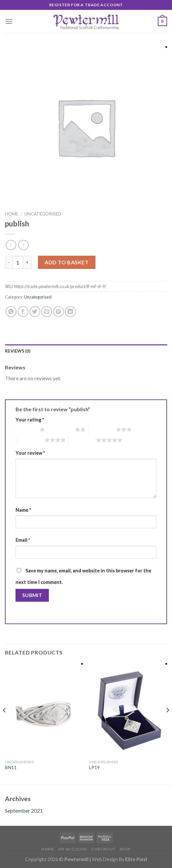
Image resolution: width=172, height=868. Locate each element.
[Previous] (5, 723)
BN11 (11, 767)
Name (23, 510)
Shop (125, 849)
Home (12, 214)
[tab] (86, 351)
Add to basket (67, 262)
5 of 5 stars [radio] (82, 440)
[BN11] (44, 710)
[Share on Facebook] (23, 312)
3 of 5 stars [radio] (102, 429)
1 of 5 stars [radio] (26, 429)
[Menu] (9, 21)
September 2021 (24, 810)
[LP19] (128, 710)
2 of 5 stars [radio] (61, 429)
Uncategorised (43, 214)
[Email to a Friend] (47, 312)
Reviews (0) (18, 351)
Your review (30, 453)
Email (23, 540)
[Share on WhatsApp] (11, 312)
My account (73, 849)
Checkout (103, 849)
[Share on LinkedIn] (70, 312)
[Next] (167, 723)
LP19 (94, 767)
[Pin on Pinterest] (59, 312)
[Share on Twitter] (35, 312)
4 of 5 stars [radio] (31, 440)
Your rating (30, 420)
